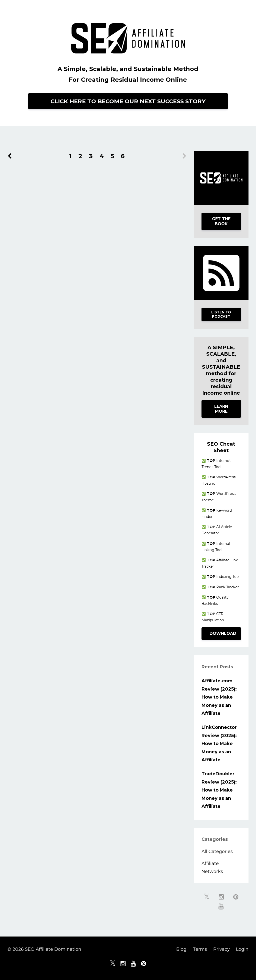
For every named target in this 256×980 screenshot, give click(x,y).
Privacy (221, 949)
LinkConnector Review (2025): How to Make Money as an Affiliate (219, 744)
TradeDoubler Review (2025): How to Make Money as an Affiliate (219, 790)
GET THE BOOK (221, 221)
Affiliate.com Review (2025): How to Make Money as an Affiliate (219, 697)
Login (242, 949)
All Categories (217, 852)
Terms (200, 949)
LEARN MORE (221, 409)
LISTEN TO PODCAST (221, 314)
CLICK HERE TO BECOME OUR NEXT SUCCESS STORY (128, 101)
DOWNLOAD (223, 633)
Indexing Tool (223, 577)
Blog (181, 949)
